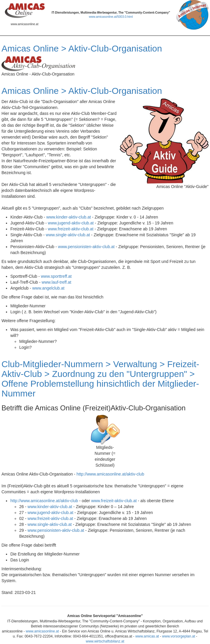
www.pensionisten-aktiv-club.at (86, 247)
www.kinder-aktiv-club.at (68, 217)
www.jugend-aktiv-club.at (71, 223)
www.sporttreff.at (56, 276)
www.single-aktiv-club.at (68, 235)
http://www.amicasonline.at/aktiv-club (110, 474)
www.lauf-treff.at (56, 282)
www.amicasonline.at (42, 631)
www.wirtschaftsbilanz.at (105, 641)
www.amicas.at (147, 636)
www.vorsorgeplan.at (178, 636)
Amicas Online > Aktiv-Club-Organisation (82, 48)
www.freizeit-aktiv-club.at (71, 229)
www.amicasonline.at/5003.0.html (111, 17)
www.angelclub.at (48, 288)
